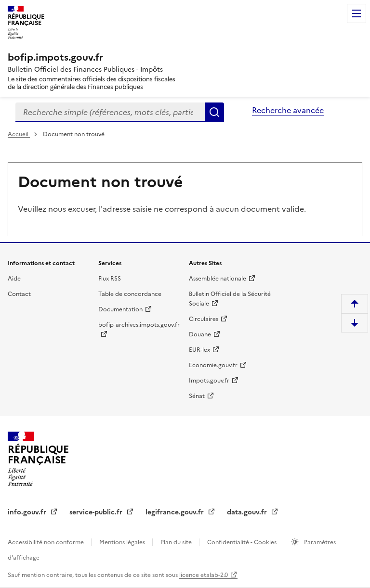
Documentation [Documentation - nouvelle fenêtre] (120, 309)
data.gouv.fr (248, 512)
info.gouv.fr (28, 512)
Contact (19, 294)
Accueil (19, 134)
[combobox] (110, 112)
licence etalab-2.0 (204, 575)
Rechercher (214, 112)
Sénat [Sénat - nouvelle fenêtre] (197, 396)
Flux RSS (110, 279)
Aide (14, 279)
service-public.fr (97, 512)
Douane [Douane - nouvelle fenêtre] (200, 334)
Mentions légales (123, 542)
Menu (357, 13)
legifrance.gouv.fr (176, 512)
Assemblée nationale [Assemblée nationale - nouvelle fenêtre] (218, 279)
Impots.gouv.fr (209, 381)
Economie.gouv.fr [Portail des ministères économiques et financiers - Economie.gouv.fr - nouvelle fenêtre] (213, 365)
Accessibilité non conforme (46, 542)
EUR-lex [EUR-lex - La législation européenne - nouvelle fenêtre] (199, 350)
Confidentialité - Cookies (243, 542)
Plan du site (177, 542)
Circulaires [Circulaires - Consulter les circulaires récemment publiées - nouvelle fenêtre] (204, 319)
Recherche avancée (288, 110)
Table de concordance (130, 294)
